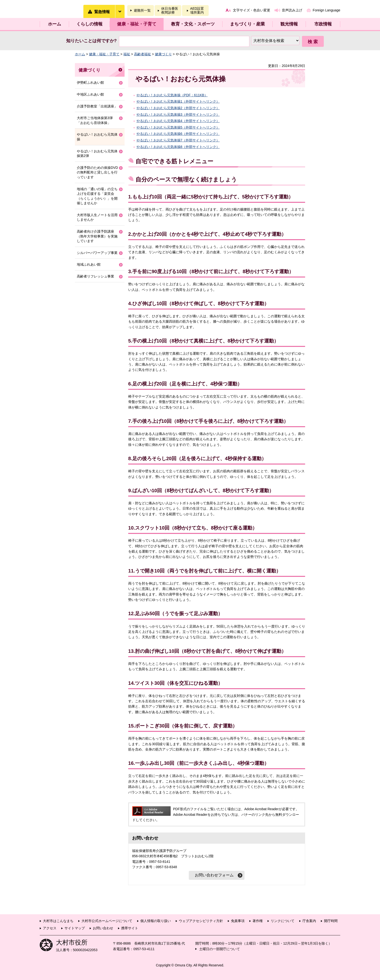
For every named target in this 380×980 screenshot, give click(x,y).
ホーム (55, 24)
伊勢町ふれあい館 (90, 82)
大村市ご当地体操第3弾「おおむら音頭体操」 (95, 120)
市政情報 (323, 24)
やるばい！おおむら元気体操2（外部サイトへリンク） (178, 108)
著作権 (258, 921)
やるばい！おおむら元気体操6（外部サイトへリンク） (178, 134)
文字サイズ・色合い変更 (252, 10)
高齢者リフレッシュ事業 (95, 276)
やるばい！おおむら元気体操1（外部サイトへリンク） (178, 101)
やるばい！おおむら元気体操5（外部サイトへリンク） (178, 127)
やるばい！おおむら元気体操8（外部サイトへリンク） (178, 147)
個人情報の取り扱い (156, 921)
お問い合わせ (103, 928)
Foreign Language (326, 10)
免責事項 (238, 921)
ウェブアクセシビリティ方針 (201, 921)
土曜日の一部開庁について (220, 949)
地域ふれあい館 (89, 264)
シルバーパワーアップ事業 (97, 253)
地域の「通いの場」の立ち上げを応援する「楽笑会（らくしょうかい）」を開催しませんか (97, 196)
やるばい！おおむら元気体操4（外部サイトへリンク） (178, 121)
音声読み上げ (292, 10)
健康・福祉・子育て (137, 24)
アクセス (50, 928)
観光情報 (289, 24)
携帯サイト (130, 928)
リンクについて (283, 921)
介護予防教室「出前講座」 (97, 106)
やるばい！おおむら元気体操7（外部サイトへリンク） (178, 140)
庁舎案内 (309, 921)
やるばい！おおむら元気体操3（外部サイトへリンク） (178, 114)
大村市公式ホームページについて (107, 921)
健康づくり (163, 54)
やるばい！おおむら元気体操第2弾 (97, 154)
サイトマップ (75, 928)
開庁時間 (331, 921)
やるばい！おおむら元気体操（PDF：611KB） (172, 95)
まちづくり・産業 (247, 24)
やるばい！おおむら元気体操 (97, 137)
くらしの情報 (89, 24)
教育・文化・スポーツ (193, 24)
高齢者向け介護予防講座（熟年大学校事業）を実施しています (97, 236)
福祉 (127, 54)
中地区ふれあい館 (90, 94)
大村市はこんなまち (58, 921)
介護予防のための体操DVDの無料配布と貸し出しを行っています (97, 172)
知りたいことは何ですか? (91, 41)
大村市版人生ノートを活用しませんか (97, 217)
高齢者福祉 (142, 54)
